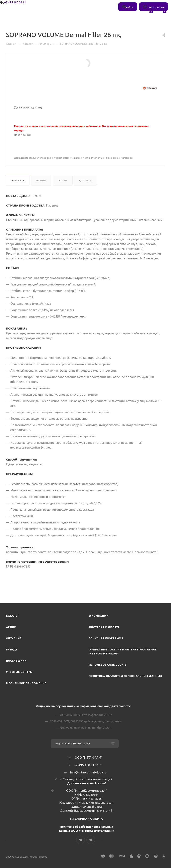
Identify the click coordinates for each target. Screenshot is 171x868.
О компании (99, 616)
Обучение (14, 638)
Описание (18, 180)
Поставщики (16, 661)
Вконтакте (80, 840)
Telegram (91, 840)
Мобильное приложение (26, 683)
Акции (11, 627)
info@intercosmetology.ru (88, 772)
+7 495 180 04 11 (15, 2)
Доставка (85, 180)
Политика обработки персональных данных (125, 676)
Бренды (12, 649)
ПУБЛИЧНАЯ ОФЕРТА (87, 819)
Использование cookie (108, 665)
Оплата (63, 180)
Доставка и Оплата (104, 627)
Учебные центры (19, 672)
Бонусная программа (106, 638)
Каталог (13, 616)
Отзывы (41, 180)
